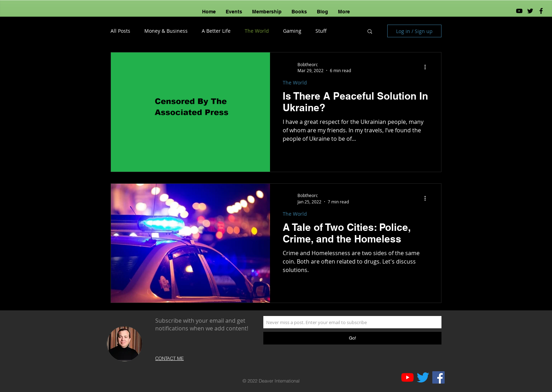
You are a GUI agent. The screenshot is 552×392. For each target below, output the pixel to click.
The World (257, 31)
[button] (370, 32)
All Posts (120, 31)
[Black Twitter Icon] (530, 11)
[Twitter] (423, 377)
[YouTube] (519, 11)
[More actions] (427, 67)
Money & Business (166, 31)
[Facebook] (438, 377)
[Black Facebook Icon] (541, 11)
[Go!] (352, 338)
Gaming (292, 31)
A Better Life (216, 31)
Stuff (321, 31)
